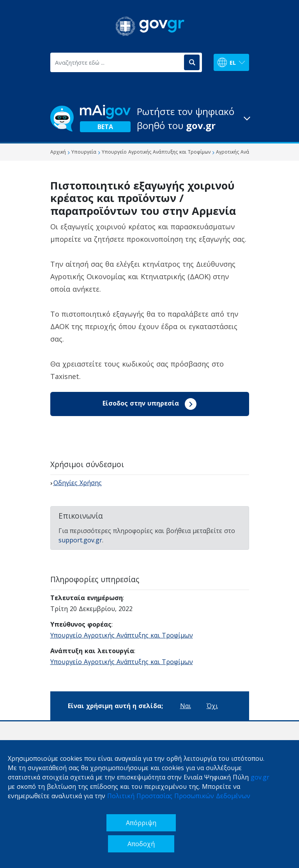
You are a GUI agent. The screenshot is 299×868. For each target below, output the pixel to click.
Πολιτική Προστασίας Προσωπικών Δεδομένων (179, 796)
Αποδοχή (141, 844)
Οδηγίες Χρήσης (78, 483)
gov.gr (260, 777)
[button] (150, 119)
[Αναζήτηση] (192, 62)
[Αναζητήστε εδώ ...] (117, 62)
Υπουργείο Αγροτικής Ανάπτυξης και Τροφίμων (122, 635)
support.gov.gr (80, 540)
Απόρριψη (141, 823)
